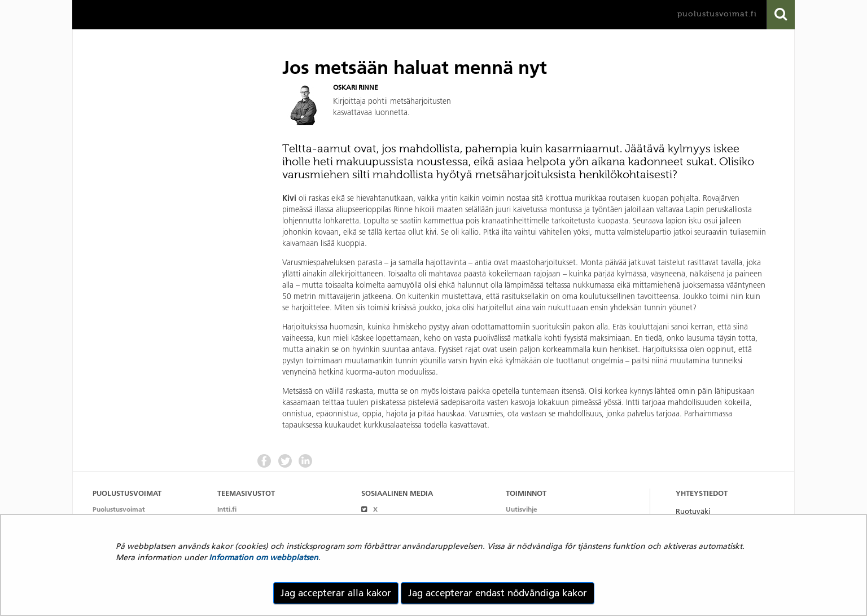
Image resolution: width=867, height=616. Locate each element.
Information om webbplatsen (264, 557)
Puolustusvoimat (119, 509)
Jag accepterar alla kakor (336, 593)
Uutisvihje (522, 509)
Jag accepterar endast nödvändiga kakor (498, 593)
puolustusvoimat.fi (717, 14)
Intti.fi (227, 509)
